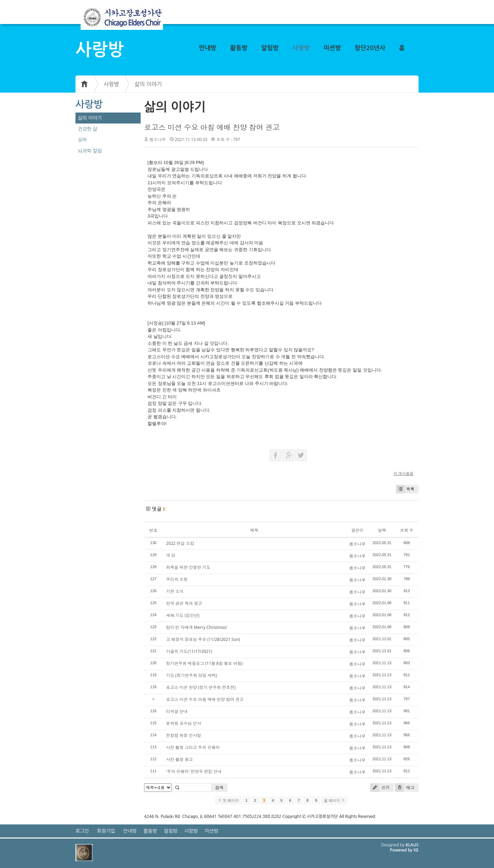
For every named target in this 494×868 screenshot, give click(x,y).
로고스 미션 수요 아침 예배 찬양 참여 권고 (212, 127)
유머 (82, 140)
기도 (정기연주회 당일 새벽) (191, 675)
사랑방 (301, 48)
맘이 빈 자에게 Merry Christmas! (196, 627)
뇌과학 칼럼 (90, 151)
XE (416, 850)
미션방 (332, 48)
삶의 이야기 (148, 84)
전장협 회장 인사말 (184, 735)
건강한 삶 (88, 129)
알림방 (270, 48)
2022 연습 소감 (180, 543)
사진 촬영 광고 (179, 759)
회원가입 (106, 831)
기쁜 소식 (175, 591)
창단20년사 (370, 48)
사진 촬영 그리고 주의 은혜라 (193, 747)
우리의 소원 (177, 579)
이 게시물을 (403, 473)
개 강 (171, 555)
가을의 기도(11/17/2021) (189, 651)
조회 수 (407, 530)
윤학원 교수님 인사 (184, 723)
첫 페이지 (228, 800)
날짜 (382, 530)
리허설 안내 (177, 711)
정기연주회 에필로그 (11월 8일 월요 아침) (204, 663)
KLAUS (412, 845)
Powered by (402, 850)
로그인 (82, 831)
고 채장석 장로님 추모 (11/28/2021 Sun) (203, 639)
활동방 (239, 48)
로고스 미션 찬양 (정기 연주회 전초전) (201, 687)
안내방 (208, 48)
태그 (405, 788)
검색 (219, 788)
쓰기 (380, 788)
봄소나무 (157, 139)
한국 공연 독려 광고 (184, 603)
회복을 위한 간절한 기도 (188, 567)
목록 (405, 489)
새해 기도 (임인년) (183, 615)
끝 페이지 (334, 800)
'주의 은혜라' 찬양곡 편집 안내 (194, 771)
